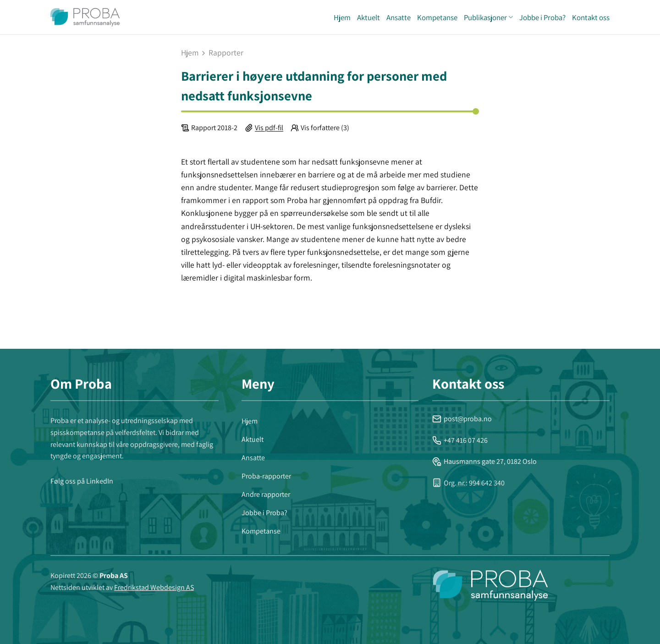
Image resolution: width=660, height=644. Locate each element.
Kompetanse (437, 17)
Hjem (342, 17)
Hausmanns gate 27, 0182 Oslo (484, 461)
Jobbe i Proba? (542, 17)
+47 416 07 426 (460, 440)
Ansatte (399, 17)
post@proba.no (462, 419)
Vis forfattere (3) (325, 128)
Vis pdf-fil (269, 128)
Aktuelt (368, 17)
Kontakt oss (591, 17)
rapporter (226, 53)
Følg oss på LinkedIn (82, 481)
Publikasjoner (488, 17)
